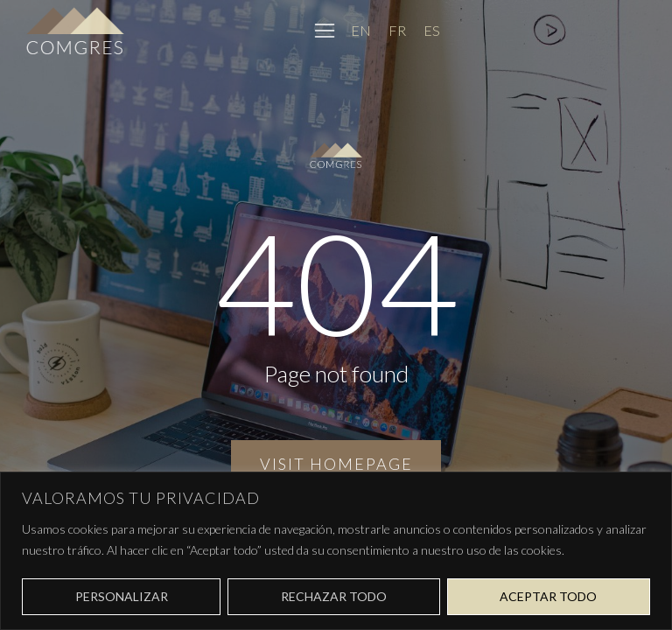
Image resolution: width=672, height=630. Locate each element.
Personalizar (122, 596)
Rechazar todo (334, 596)
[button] (325, 31)
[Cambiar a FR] (397, 30)
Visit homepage (336, 464)
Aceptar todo (548, 596)
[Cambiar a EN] (361, 30)
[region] (336, 551)
